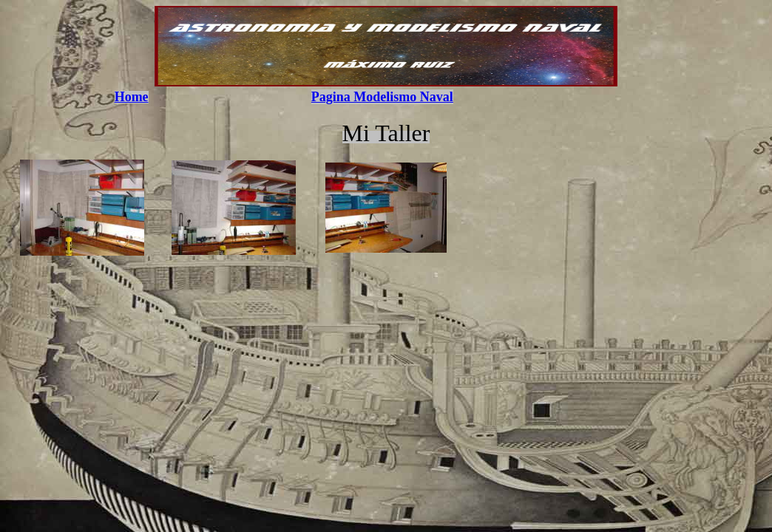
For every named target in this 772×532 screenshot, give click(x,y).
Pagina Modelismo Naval (382, 97)
